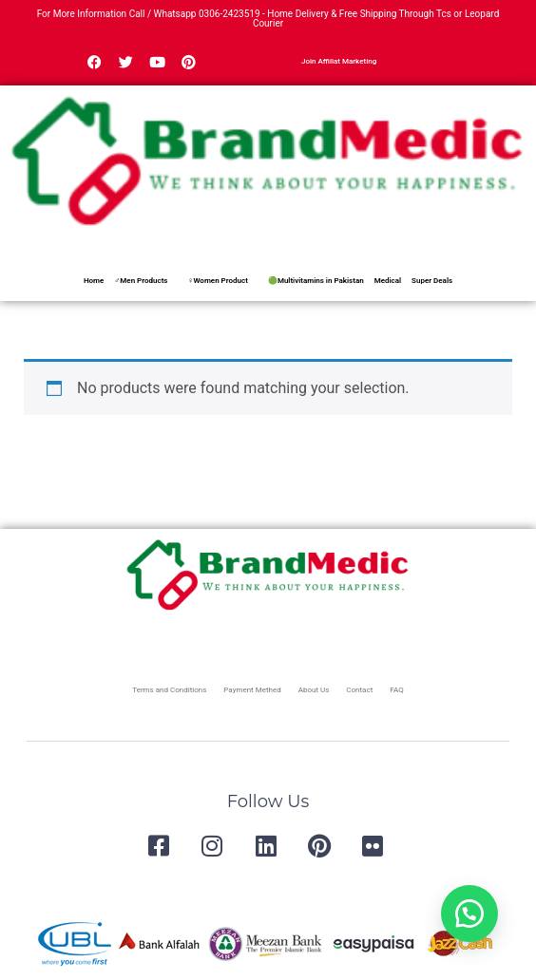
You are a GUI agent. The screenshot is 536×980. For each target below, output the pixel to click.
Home (94, 281)
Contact (359, 690)
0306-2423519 (230, 14)
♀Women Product (217, 281)
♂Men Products (141, 281)
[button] (469, 914)
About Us (314, 690)
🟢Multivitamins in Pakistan (316, 281)
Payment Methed (252, 690)
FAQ (396, 690)
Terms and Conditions (169, 690)
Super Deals (432, 281)
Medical (388, 281)
